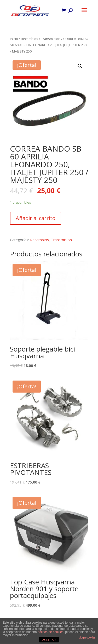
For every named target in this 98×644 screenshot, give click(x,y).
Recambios (30, 39)
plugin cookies (87, 638)
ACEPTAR (49, 640)
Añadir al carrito (36, 218)
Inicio (14, 39)
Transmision (51, 39)
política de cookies (51, 632)
